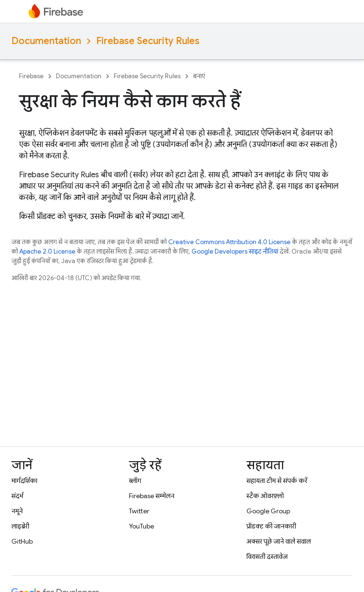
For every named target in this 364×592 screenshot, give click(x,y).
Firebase (31, 76)
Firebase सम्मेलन (152, 496)
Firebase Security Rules (148, 41)
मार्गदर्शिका (24, 481)
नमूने (17, 511)
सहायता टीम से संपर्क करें (277, 481)
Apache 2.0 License (47, 251)
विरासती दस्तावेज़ (267, 556)
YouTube (141, 526)
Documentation (46, 41)
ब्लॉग (135, 481)
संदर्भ (17, 496)
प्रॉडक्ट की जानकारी (271, 526)
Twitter (139, 511)
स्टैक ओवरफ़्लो (265, 496)
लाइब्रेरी (20, 526)
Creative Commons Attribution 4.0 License (229, 242)
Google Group (268, 511)
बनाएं (199, 76)
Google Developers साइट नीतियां (235, 251)
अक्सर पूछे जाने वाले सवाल (279, 541)
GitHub (22, 541)
